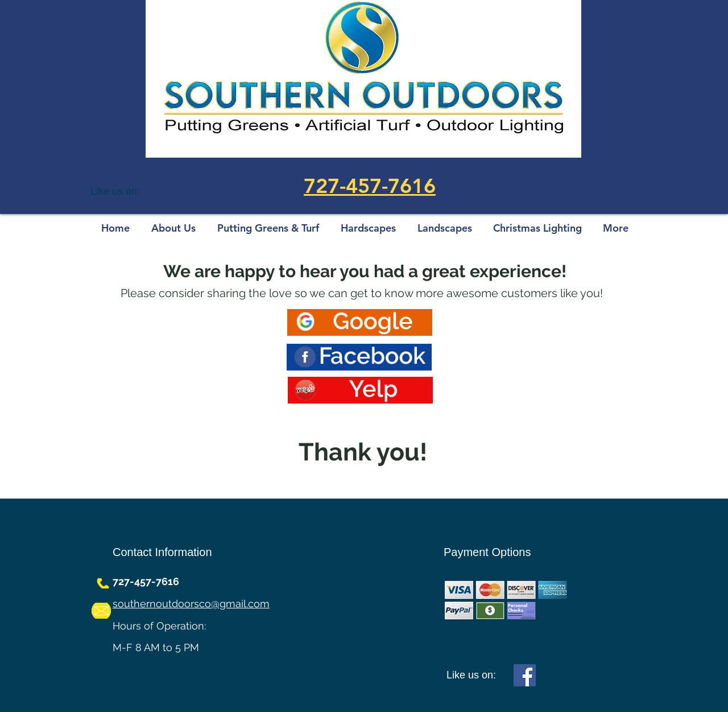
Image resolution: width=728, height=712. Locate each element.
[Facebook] (525, 675)
